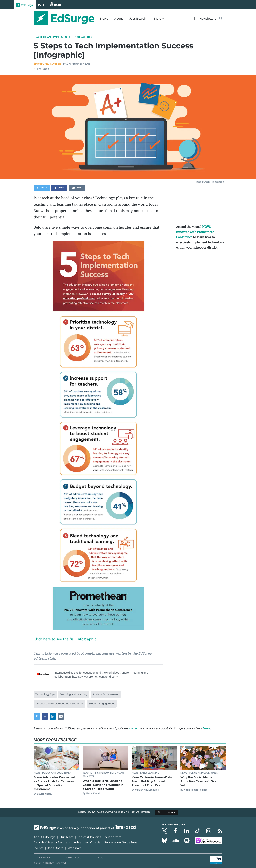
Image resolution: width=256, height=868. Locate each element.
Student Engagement (102, 704)
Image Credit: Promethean (210, 182)
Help (100, 857)
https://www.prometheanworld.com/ (95, 677)
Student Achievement (106, 694)
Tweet (42, 188)
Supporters (113, 837)
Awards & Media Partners (52, 842)
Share (59, 188)
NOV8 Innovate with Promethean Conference (195, 232)
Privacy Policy (42, 857)
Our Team (67, 837)
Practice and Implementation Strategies (63, 37)
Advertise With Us (87, 842)
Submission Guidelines (121, 842)
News (104, 19)
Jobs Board (55, 848)
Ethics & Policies (89, 837)
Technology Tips (45, 694)
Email (77, 188)
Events (38, 848)
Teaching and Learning (74, 694)
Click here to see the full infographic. (65, 639)
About (119, 19)
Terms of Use (73, 857)
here (133, 728)
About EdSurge (45, 837)
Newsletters (205, 19)
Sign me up (166, 812)
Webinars (74, 848)
